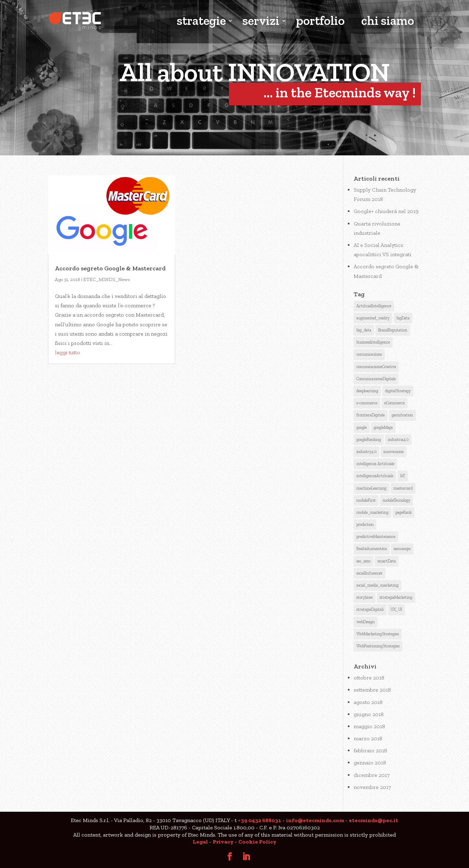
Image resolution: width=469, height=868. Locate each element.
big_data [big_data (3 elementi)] (364, 330)
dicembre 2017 (372, 775)
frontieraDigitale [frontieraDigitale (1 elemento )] (371, 415)
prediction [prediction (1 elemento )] (365, 524)
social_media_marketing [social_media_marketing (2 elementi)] (377, 585)
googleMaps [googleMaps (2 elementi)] (383, 427)
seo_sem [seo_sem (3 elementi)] (363, 561)
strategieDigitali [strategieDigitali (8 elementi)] (370, 609)
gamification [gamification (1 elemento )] (402, 415)
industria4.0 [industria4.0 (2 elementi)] (398, 440)
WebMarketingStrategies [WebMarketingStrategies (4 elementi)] (378, 634)
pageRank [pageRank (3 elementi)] (404, 512)
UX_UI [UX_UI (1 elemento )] (396, 609)
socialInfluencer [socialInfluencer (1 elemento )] (370, 573)
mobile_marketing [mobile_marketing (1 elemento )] (372, 512)
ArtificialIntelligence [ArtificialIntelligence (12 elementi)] (374, 306)
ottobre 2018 (369, 678)
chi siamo (388, 22)
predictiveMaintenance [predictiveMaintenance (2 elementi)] (376, 537)
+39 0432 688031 (260, 820)
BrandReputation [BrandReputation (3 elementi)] (393, 330)
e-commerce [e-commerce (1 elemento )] (367, 403)
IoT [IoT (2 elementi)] (403, 476)
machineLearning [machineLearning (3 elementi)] (371, 488)
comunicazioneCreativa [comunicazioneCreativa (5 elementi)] (376, 367)
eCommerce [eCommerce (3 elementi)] (395, 403)
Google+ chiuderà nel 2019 (386, 211)
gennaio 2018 (370, 763)
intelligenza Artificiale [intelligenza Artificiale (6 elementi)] (375, 464)
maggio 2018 (369, 726)
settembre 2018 (372, 690)
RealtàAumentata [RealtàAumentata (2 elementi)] (372, 549)
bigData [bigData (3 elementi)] (403, 318)
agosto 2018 (368, 702)
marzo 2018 (368, 738)
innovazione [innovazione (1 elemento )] (394, 452)
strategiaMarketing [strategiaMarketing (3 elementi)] (396, 597)
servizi (261, 22)
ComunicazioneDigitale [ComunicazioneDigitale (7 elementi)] (376, 379)
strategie (201, 22)
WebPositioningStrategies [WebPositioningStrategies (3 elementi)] (378, 646)
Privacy (223, 842)
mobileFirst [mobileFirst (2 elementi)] (366, 500)
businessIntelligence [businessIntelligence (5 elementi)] (373, 342)
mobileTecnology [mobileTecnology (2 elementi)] (396, 500)
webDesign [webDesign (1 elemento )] (366, 622)
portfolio (320, 22)
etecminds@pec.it (374, 820)
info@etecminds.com (315, 820)
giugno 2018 (369, 714)
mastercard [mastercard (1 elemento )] (403, 488)
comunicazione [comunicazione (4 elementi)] (369, 354)
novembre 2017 (372, 787)
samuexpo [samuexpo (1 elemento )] (402, 549)
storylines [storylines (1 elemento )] (365, 597)
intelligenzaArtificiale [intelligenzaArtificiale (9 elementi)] (375, 476)
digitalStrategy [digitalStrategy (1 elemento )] (398, 391)
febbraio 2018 (370, 750)
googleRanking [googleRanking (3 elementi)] (369, 440)
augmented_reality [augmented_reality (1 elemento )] (373, 318)
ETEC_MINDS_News (107, 279)
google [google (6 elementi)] (362, 427)
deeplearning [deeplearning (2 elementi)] (367, 391)
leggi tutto (68, 352)
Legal (200, 842)
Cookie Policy (257, 842)
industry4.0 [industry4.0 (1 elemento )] (366, 452)
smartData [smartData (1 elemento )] (387, 561)
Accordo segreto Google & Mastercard (110, 268)
